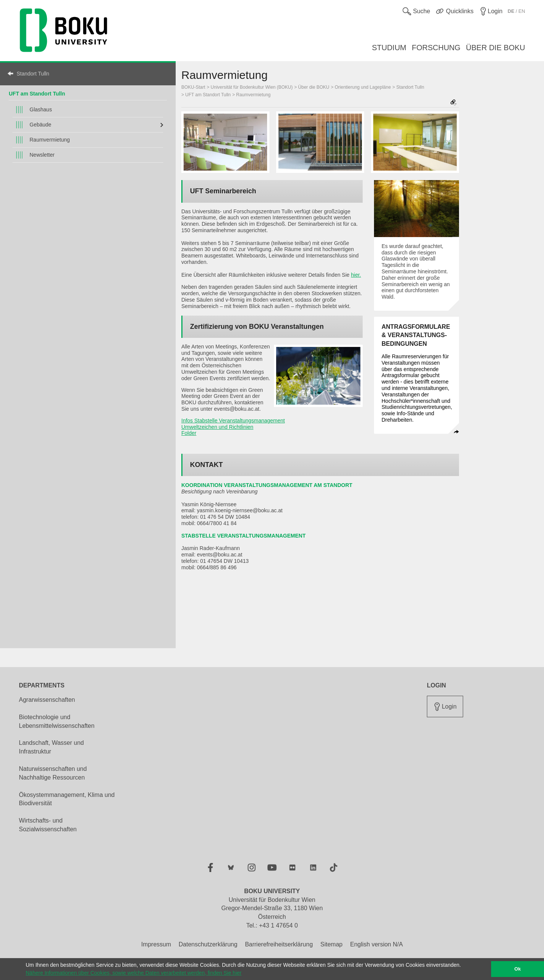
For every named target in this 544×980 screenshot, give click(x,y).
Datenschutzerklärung (208, 944)
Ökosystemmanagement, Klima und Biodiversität (67, 799)
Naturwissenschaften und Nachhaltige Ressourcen (53, 773)
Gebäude (40, 125)
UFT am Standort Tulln (37, 94)
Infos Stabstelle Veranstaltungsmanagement (233, 421)
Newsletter (42, 155)
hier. (356, 275)
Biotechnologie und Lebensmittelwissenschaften (57, 721)
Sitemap (331, 944)
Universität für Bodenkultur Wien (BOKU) (252, 87)
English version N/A (377, 944)
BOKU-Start (193, 87)
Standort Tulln (33, 74)
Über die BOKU (314, 87)
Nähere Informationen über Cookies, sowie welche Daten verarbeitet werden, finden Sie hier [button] (134, 973)
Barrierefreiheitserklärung (279, 944)
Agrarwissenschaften (47, 700)
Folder (189, 433)
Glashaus (41, 109)
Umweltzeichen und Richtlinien (217, 427)
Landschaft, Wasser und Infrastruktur (51, 747)
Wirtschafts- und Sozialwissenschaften (48, 825)
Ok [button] (518, 969)
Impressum (156, 944)
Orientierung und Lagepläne (363, 87)
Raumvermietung (50, 140)
